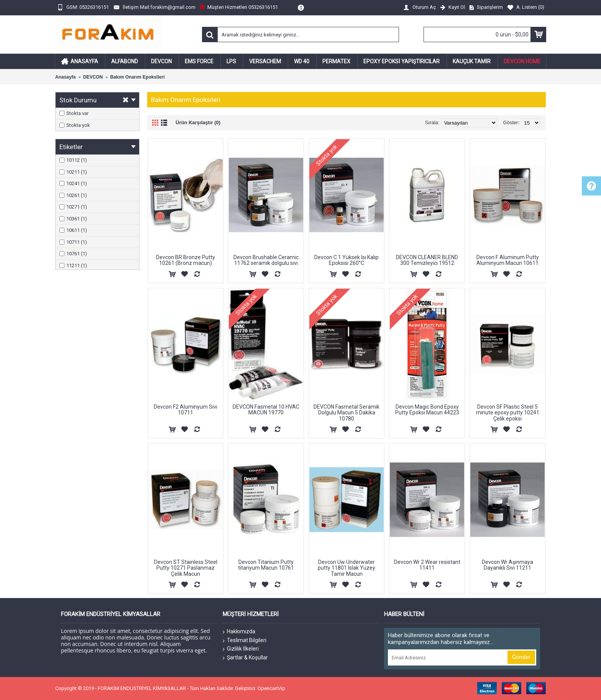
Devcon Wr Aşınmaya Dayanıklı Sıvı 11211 (507, 565)
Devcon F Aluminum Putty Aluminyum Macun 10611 (508, 260)
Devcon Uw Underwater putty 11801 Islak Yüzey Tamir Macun (346, 568)
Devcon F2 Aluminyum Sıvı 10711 (186, 410)
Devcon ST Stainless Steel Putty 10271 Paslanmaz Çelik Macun (186, 568)
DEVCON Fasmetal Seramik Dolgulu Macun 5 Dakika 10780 (346, 413)
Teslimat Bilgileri (245, 641)
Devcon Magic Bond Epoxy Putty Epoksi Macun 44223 (427, 410)
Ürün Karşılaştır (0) (198, 122)
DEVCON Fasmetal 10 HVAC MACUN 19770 (266, 410)
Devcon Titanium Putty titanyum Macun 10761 (266, 565)
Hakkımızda (239, 632)
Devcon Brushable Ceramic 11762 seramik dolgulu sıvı (266, 260)
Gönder (521, 657)
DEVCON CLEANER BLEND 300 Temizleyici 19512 (427, 260)
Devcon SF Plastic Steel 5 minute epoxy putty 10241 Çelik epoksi (508, 413)
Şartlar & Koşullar (245, 658)
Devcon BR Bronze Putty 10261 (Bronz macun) (186, 260)
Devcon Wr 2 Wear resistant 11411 (427, 565)
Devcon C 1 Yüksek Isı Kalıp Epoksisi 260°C (346, 260)
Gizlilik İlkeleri (241, 649)
